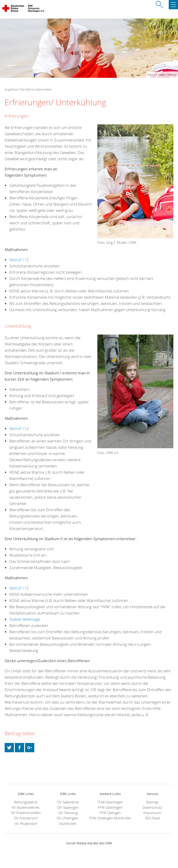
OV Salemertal (68, 802)
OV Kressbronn (26, 818)
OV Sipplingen (68, 807)
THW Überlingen (110, 802)
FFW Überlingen (110, 807)
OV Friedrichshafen (26, 813)
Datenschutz (152, 807)
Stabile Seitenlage (25, 619)
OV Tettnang (68, 813)
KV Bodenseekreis (26, 807)
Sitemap (152, 802)
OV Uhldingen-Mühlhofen (68, 821)
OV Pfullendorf (26, 824)
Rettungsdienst (26, 802)
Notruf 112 (19, 260)
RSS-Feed (152, 818)
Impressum (152, 813)
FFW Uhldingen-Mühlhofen (110, 818)
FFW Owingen (110, 813)
